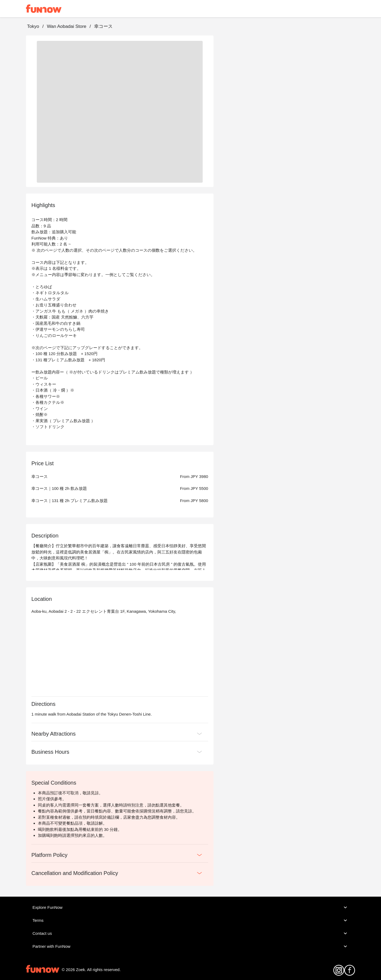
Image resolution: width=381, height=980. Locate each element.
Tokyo (33, 26)
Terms (190, 920)
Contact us (190, 933)
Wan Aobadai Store (67, 26)
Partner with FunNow (190, 946)
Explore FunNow (190, 907)
